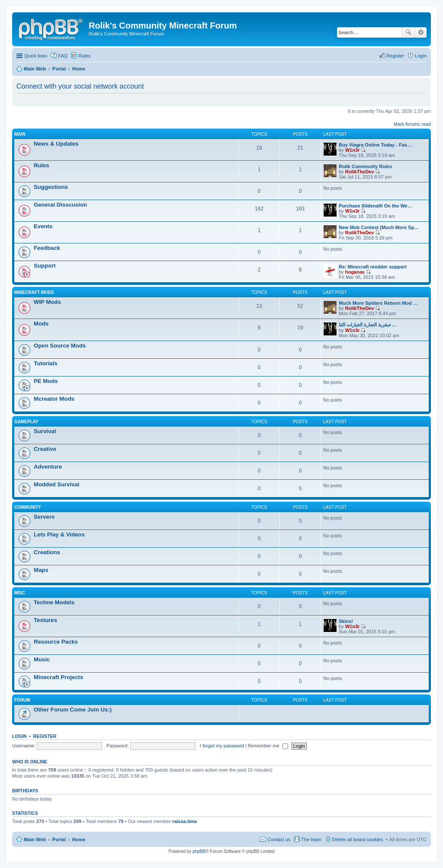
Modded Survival (57, 484)
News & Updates (56, 144)
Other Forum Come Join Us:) (73, 710)
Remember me (268, 746)
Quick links (36, 56)
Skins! (346, 621)
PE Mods (46, 381)
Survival (45, 431)
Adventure (48, 467)
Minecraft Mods (34, 292)
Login (19, 736)
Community (28, 507)
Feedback (47, 248)
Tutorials (46, 363)
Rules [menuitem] (84, 56)
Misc (20, 593)
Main (20, 134)
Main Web (35, 839)
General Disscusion (60, 205)
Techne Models (54, 602)
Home (79, 839)
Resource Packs (56, 642)
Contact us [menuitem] (279, 839)
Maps (41, 570)
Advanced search (421, 32)
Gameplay (26, 422)
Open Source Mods (60, 346)
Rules (42, 165)
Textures (45, 620)
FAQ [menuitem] (63, 56)
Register (45, 736)
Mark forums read (412, 124)
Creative (45, 449)
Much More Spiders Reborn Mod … (378, 303)
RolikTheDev (360, 172)
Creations (47, 552)
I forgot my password (222, 746)
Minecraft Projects (58, 677)
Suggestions (51, 187)
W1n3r (353, 150)
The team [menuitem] (311, 839)
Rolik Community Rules (365, 166)
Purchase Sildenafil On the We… (376, 206)
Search (408, 32)
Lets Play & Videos (59, 535)
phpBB (199, 851)
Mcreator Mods (54, 399)
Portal (59, 69)
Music (42, 659)
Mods (41, 324)
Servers (44, 517)
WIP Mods (47, 302)
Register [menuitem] (395, 56)
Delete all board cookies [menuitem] (358, 839)
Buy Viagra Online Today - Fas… (375, 145)
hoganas (355, 272)
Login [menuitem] (421, 56)
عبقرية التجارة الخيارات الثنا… (368, 325)
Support (45, 266)
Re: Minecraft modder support (373, 267)
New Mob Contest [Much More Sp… (379, 227)
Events (43, 226)
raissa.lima (185, 821)
